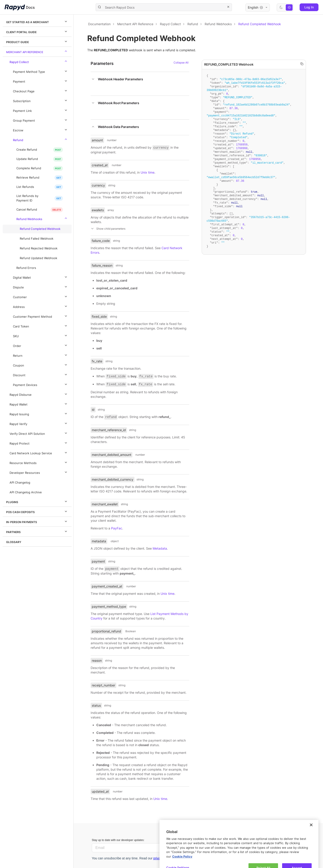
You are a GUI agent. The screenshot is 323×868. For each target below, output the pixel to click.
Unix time (148, 172)
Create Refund (27, 150)
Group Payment (41, 120)
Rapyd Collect (39, 61)
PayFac (117, 528)
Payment (41, 81)
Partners (37, 531)
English (258, 7)
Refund (41, 139)
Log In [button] (309, 7)
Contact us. (240, 852)
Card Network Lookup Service (39, 452)
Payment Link (41, 110)
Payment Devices (41, 384)
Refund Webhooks (42, 218)
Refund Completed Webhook (40, 229)
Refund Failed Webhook (37, 239)
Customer (41, 296)
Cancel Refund (27, 210)
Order (41, 345)
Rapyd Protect (39, 443)
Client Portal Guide (37, 31)
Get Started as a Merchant (37, 21)
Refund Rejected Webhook (39, 248)
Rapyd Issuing (39, 413)
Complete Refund (29, 168)
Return (41, 355)
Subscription (41, 100)
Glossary (14, 542)
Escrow (41, 130)
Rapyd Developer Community (256, 846)
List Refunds (25, 187)
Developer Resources (39, 472)
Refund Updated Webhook (39, 258)
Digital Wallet (41, 277)
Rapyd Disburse (39, 394)
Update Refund (27, 159)
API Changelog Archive (26, 492)
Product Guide (37, 41)
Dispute (41, 287)
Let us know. (246, 841)
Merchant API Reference (37, 51)
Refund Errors (26, 268)
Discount (41, 374)
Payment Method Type (41, 71)
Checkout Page (41, 91)
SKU (41, 335)
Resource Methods (39, 462)
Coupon (41, 365)
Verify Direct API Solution (39, 433)
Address (41, 306)
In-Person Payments (37, 521)
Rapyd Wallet (39, 404)
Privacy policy (224, 858)
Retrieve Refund (28, 178)
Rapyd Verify (39, 423)
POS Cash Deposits (37, 511)
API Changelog (20, 483)
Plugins (37, 501)
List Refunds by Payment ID (27, 198)
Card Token (41, 326)
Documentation (99, 24)
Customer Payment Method (41, 316)
